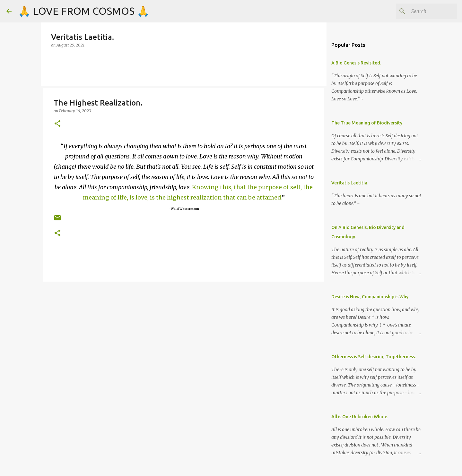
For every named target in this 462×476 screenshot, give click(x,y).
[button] (57, 124)
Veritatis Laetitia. (350, 183)
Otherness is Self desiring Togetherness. (374, 357)
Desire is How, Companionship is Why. (370, 297)
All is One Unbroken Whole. (360, 417)
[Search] (423, 11)
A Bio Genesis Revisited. (356, 63)
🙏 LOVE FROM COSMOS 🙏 (84, 11)
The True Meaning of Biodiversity (367, 123)
